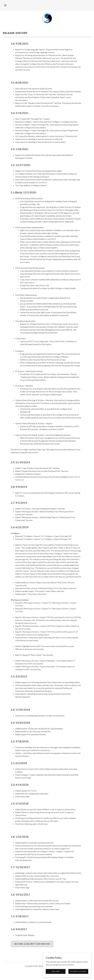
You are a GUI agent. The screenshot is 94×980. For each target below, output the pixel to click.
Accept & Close (78, 971)
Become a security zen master (32, 944)
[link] (47, 18)
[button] (5, 5)
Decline (56, 971)
